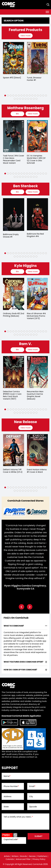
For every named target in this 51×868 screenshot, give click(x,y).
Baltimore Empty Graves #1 (11, 236)
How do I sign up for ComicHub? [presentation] (20, 670)
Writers (15, 856)
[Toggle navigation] (47, 12)
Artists (7, 856)
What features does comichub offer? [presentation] (23, 662)
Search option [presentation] (14, 21)
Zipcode (33, 807)
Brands (23, 856)
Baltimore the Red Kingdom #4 (35, 235)
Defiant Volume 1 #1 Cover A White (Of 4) (13, 471)
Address (8, 796)
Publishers (42, 856)
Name (7, 776)
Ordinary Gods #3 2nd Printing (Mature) (14, 315)
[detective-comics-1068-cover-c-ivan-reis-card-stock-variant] (14, 372)
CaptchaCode (11, 839)
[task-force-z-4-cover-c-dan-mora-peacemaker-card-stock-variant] (14, 136)
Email (32, 786)
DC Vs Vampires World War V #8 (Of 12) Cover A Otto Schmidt (36, 159)
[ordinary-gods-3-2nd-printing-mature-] (14, 294)
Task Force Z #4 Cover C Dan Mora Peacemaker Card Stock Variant (14, 159)
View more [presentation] (25, 36)
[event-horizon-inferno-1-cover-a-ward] (38, 450)
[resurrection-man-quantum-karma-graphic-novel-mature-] (38, 372)
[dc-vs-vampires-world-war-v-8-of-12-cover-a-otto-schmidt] (38, 136)
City (31, 796)
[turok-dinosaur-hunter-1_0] (38, 58)
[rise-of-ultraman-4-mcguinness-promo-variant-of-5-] (38, 294)
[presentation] (26, 36)
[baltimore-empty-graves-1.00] (14, 215)
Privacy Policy (39, 859)
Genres (32, 856)
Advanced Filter (23, 859)
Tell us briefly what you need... (18, 817)
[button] (5, 96)
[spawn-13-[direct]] (14, 58)
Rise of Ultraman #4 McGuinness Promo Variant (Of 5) (36, 316)
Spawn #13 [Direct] (12, 78)
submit (38, 836)
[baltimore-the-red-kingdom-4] (38, 214)
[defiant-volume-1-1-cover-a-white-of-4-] (14, 450)
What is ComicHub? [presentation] (14, 626)
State (6, 807)
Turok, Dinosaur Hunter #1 (34, 79)
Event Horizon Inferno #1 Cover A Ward (37, 471)
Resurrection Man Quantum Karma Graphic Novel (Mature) (35, 395)
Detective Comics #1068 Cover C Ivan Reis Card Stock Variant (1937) (12, 395)
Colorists (10, 859)
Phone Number (11, 786)
